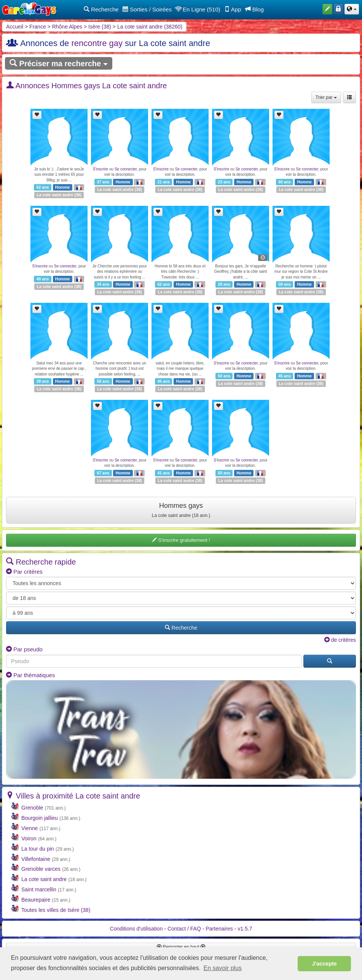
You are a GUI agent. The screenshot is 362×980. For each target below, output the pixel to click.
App (233, 9)
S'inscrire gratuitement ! (181, 540)
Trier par (326, 97)
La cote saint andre (55, 195)
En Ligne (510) (198, 9)
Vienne (30, 828)
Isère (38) (100, 27)
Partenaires (219, 929)
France (38, 27)
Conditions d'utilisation (136, 929)
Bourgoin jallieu (40, 818)
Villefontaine (36, 859)
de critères (340, 640)
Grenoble (32, 808)
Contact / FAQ (184, 929)
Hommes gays (181, 510)
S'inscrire (100, 169)
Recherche (101, 9)
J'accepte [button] (325, 964)
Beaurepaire (36, 900)
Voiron (29, 838)
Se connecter (126, 169)
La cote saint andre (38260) (150, 27)
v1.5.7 (245, 929)
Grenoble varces (41, 869)
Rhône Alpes (67, 27)
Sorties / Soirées (147, 9)
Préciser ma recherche (59, 63)
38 (78, 195)
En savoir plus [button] (223, 968)
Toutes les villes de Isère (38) (56, 910)
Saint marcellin (39, 889)
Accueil (15, 27)
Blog (254, 9)
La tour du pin (38, 849)
